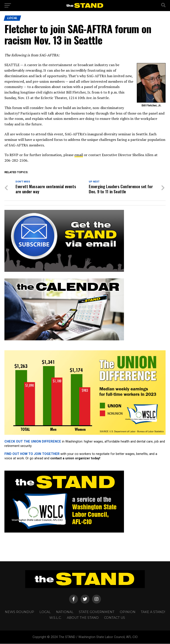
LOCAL (45, 612)
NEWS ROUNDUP (19, 612)
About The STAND (83, 618)
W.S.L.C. (55, 618)
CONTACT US (115, 618)
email (79, 155)
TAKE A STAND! (153, 612)
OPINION (128, 612)
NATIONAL (65, 612)
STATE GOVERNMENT (97, 612)
